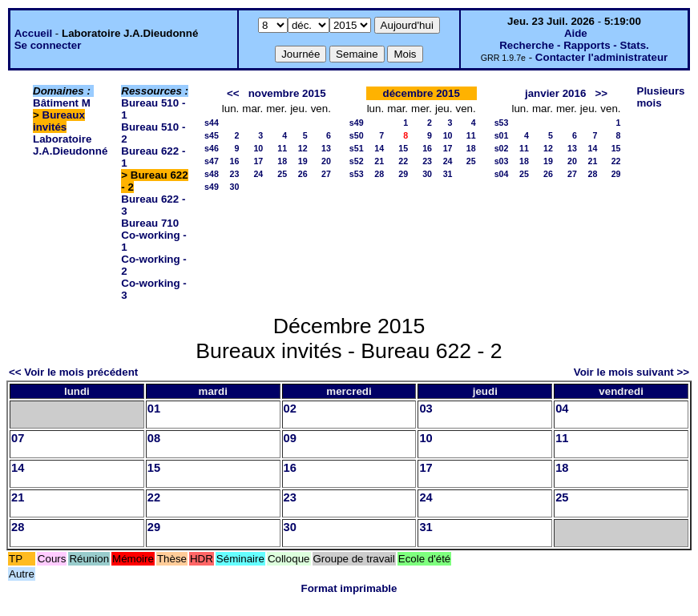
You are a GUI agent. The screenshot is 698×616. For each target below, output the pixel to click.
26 (303, 174)
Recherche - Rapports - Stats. (574, 45)
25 (282, 174)
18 (282, 161)
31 (448, 174)
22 (403, 161)
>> (601, 93)
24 (258, 174)
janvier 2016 (555, 93)
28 (379, 174)
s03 (502, 161)
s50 (357, 135)
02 (290, 409)
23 (234, 174)
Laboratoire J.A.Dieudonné (70, 145)
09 (290, 438)
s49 (212, 187)
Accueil (33, 33)
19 (303, 161)
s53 (357, 174)
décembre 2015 (422, 93)
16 (234, 161)
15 (403, 148)
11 (282, 148)
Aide (576, 33)
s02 (502, 148)
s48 (212, 174)
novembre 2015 (287, 93)
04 (562, 409)
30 (234, 187)
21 (379, 161)
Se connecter (48, 45)
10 (258, 148)
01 (154, 409)
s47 (212, 161)
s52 (357, 161)
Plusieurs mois (661, 97)
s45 (212, 135)
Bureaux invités (59, 121)
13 (326, 148)
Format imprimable (349, 588)
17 (258, 161)
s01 (502, 135)
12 (303, 148)
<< (233, 93)
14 (379, 148)
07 (18, 438)
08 (154, 438)
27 (326, 174)
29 (403, 174)
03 (426, 409)
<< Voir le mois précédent (73, 372)
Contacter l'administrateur (601, 57)
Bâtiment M (62, 103)
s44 (212, 123)
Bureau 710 (150, 223)
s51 (357, 148)
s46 (212, 148)
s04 (502, 174)
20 (326, 161)
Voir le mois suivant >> (631, 372)
